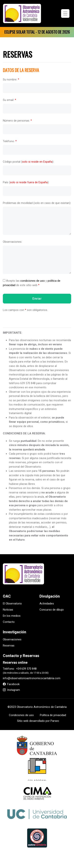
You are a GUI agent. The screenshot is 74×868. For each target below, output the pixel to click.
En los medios (12, 616)
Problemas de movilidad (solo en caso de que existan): (37, 203)
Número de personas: (17, 121)
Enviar (37, 298)
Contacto (9, 622)
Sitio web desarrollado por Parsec (38, 721)
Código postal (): (28, 162)
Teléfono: (10, 141)
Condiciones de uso (21, 715)
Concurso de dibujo (52, 610)
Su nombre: (11, 79)
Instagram (11, 690)
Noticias (8, 610)
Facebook (11, 684)
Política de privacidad (53, 715)
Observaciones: (12, 242)
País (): (26, 182)
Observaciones (12, 639)
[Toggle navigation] (65, 13)
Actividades (47, 604)
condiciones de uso (33, 281)
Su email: (9, 100)
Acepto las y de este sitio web (32, 283)
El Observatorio (12, 604)
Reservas (9, 646)
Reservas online (15, 662)
